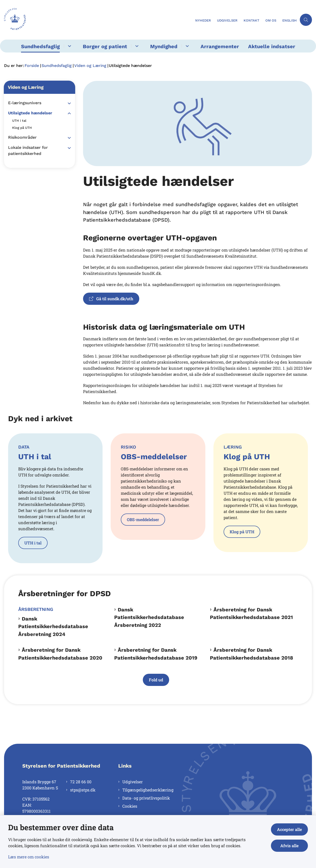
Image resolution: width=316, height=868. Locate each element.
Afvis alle (289, 846)
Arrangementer (220, 46)
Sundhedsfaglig (40, 46)
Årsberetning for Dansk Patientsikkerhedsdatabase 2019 (156, 654)
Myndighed (164, 46)
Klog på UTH (242, 532)
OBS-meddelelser (143, 519)
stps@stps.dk (83, 790)
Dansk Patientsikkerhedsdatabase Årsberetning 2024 (53, 626)
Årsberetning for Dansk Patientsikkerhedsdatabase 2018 (252, 654)
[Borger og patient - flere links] (136, 46)
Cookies (130, 806)
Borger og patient (105, 46)
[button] (68, 103)
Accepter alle (289, 829)
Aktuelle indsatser (272, 46)
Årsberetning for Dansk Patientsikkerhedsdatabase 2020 (60, 654)
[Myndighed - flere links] (186, 46)
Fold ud (156, 680)
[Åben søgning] (306, 20)
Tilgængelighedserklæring (148, 790)
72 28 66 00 (81, 782)
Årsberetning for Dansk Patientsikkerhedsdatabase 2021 (251, 613)
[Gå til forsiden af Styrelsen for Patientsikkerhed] (96, 20)
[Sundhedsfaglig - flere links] (69, 46)
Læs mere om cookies (29, 857)
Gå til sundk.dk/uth (111, 299)
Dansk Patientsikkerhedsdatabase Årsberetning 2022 (149, 617)
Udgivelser (133, 782)
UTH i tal (33, 543)
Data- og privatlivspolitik (146, 798)
